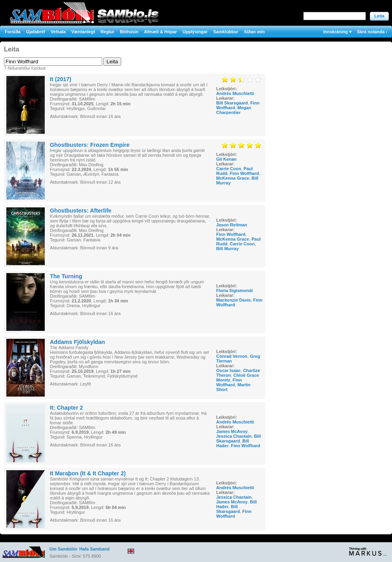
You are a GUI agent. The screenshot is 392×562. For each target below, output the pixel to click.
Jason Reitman (232, 225)
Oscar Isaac (228, 370)
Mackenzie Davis (233, 300)
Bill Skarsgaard (232, 103)
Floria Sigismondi (234, 290)
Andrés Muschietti (235, 93)
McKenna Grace (233, 178)
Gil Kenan (226, 159)
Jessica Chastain (234, 436)
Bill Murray (227, 249)
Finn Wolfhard (244, 173)
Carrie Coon (229, 169)
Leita (379, 16)
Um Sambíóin (63, 549)
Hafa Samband (94, 549)
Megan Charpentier (234, 110)
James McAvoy (232, 431)
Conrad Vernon (232, 356)
